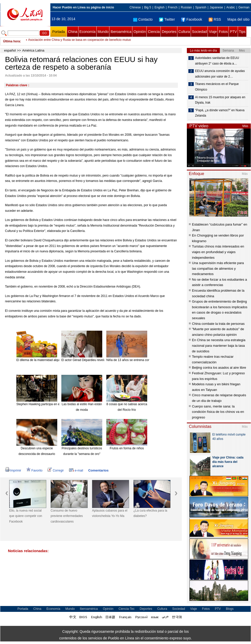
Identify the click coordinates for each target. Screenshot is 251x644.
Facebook (192, 19)
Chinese (135, 7)
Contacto (143, 19)
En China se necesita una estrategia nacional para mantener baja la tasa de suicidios (219, 345)
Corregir (56, 470)
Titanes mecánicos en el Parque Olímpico (217, 87)
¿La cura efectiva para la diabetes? (150, 513)
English (159, 7)
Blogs (230, 609)
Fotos (223, 32)
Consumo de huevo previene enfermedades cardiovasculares (67, 516)
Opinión (140, 32)
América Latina (33, 50)
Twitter (167, 19)
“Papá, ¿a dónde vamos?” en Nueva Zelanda (220, 113)
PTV (233, 32)
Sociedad (199, 32)
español (10, 50)
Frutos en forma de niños (127, 448)
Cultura (184, 32)
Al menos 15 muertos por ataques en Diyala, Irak (220, 100)
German (244, 7)
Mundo (103, 32)
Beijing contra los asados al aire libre (219, 368)
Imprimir (13, 470)
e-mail (76, 470)
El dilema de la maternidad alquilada (41, 360)
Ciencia (154, 32)
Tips (242, 32)
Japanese (216, 7)
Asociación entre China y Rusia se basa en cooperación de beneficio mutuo (79, 41)
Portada (58, 32)
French (173, 7)
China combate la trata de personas (218, 324)
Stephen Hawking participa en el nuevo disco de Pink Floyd (57, 404)
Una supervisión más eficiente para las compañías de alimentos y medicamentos (218, 268)
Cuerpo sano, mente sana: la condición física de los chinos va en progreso (218, 412)
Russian (186, 7)
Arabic (231, 7)
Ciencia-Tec (127, 609)
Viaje (213, 32)
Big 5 (148, 7)
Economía (88, 32)
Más (245, 126)
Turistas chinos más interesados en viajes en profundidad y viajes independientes (218, 252)
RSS (215, 19)
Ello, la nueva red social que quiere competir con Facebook (26, 516)
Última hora (12, 41)
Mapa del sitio (238, 19)
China (73, 32)
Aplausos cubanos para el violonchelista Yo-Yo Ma (110, 513)
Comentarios (98, 470)
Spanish (201, 7)
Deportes (169, 32)
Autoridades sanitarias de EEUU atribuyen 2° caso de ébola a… (217, 61)
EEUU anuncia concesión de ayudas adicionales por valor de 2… (220, 74)
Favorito (34, 470)
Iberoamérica (121, 32)
